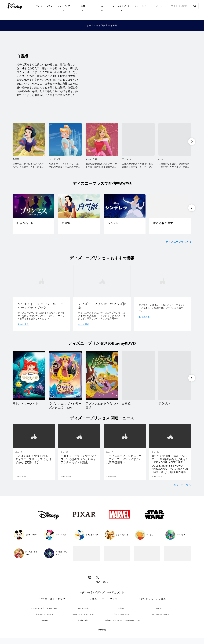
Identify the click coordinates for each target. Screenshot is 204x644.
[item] (63, 6)
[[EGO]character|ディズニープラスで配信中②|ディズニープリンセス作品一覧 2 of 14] (79, 207)
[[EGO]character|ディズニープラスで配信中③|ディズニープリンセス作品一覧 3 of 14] (125, 207)
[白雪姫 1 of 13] (29, 139)
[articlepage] (34, 440)
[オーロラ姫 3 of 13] (102, 139)
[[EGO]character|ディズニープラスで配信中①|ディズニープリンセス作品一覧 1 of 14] (33, 207)
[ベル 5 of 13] (175, 139)
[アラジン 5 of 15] (175, 376)
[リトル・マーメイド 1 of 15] (29, 376)
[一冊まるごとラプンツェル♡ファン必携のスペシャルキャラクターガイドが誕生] (79, 463)
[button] (192, 142)
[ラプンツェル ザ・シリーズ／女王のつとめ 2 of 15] (65, 376)
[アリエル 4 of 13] (138, 139)
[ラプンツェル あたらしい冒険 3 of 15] (102, 376)
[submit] (195, 6)
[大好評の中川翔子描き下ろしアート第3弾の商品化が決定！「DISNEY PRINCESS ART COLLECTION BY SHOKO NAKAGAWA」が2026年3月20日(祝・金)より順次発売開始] (170, 468)
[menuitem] (44, 6)
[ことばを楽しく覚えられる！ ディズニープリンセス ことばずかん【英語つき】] (34, 463)
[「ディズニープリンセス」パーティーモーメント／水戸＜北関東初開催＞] (125, 463)
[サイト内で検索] (180, 6)
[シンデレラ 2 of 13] (65, 139)
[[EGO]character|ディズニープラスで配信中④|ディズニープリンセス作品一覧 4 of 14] (170, 207)
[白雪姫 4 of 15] (138, 376)
